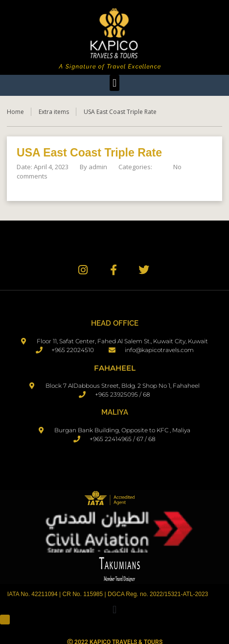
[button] (114, 83)
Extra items (54, 112)
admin (98, 167)
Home (15, 112)
